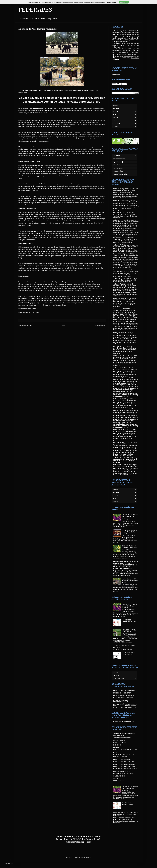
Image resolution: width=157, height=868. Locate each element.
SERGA (116, 778)
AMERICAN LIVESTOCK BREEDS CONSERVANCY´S (124, 735)
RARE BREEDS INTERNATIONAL (124, 762)
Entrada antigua (100, 326)
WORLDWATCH (118, 781)
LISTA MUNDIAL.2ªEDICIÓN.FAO (124, 722)
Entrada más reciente (26, 326)
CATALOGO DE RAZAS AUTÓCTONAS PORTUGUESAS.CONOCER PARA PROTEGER (130, 632)
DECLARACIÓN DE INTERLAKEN (124, 691)
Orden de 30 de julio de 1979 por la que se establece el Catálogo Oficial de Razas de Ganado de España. (126, 190)
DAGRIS (116, 747)
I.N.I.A (115, 752)
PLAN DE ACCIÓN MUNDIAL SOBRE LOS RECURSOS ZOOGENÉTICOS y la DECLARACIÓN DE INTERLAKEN (125, 706)
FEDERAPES (35, 10)
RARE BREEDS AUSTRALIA (122, 759)
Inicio (64, 326)
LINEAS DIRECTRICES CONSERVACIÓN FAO (121, 701)
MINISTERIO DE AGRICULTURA (124, 755)
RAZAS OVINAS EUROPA (122, 771)
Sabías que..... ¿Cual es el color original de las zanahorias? (130, 516)
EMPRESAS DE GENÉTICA (122, 693)
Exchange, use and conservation (124, 695)
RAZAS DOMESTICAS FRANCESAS (125, 769)
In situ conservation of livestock (123, 698)
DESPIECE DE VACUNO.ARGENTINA (129, 621)
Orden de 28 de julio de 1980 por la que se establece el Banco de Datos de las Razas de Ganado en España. (126, 196)
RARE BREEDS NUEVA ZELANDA (124, 764)
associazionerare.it (119, 740)
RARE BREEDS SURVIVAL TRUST (124, 766)
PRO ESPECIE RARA (120, 757)
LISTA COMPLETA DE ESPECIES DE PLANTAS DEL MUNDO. (130, 548)
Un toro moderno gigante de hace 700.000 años (129, 531)
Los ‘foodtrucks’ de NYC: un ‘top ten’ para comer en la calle (130, 581)
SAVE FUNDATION (119, 776)
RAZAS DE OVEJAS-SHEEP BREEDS (128, 654)
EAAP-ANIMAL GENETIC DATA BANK (125, 750)
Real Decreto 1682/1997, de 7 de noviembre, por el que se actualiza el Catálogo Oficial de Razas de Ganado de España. (125, 215)
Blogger (89, 857)
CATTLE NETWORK (120, 743)
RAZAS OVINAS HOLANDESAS (124, 774)
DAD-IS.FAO (117, 745)
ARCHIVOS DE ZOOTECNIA (122, 738)
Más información (111, 2)
